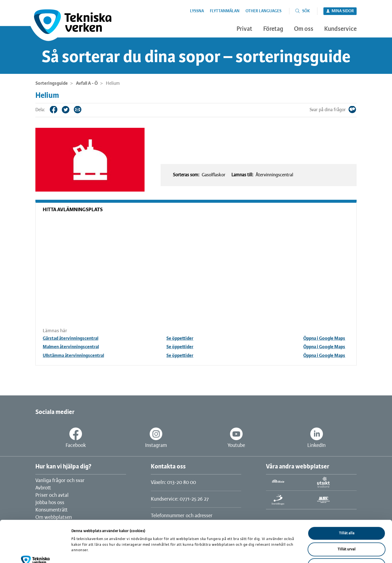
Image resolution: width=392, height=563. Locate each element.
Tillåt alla (347, 496)
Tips (82, 110)
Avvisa (347, 528)
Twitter (70, 110)
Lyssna (197, 11)
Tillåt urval (347, 512)
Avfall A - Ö (87, 83)
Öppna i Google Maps (324, 338)
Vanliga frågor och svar (60, 481)
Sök (306, 11)
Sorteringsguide (52, 83)
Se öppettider (180, 338)
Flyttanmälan (225, 11)
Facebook (58, 110)
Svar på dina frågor (356, 110)
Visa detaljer (283, 552)
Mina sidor (343, 11)
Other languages (264, 11)
